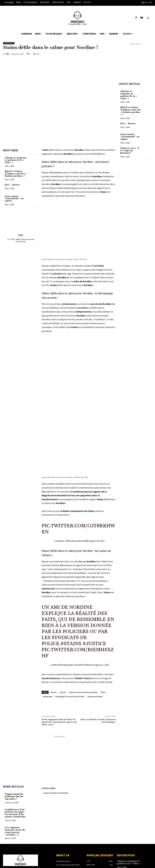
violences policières (95, 696)
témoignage (47, 696)
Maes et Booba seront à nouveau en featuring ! (98, 721)
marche (63, 692)
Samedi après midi (59, 176)
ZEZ (7, 54)
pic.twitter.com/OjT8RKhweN (78, 529)
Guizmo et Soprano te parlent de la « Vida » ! (16, 160)
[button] (148, 18)
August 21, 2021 (101, 665)
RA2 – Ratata (12, 185)
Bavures (54, 692)
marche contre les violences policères (83, 692)
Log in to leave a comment (56, 793)
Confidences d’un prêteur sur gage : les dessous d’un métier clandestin (15, 813)
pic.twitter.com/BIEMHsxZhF (78, 653)
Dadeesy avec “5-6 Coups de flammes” (130, 150)
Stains (103, 692)
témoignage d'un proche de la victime (70, 696)
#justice (94, 644)
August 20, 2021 (97, 541)
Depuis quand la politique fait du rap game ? (14, 796)
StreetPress (9, 43)
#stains (71, 644)
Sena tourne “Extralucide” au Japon (14, 199)
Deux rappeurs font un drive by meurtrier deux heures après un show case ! (59, 722)
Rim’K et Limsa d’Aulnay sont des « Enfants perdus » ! (16, 174)
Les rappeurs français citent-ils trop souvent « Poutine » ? (15, 831)
